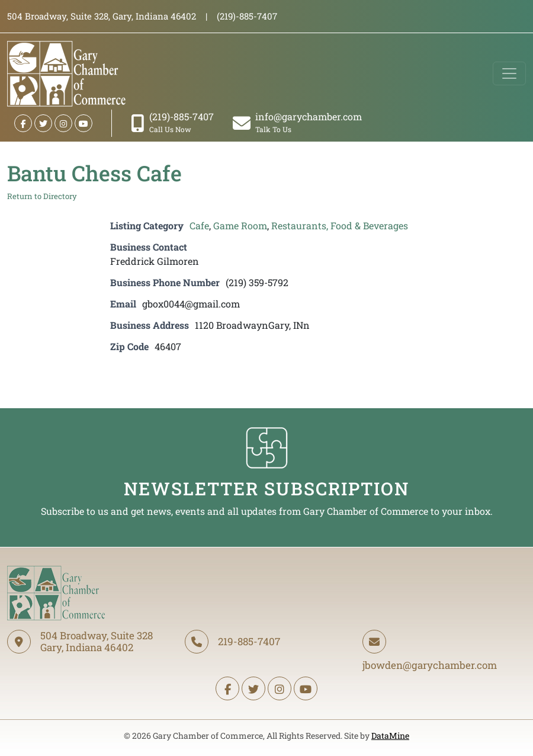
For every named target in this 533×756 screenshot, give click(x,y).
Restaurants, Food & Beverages (340, 225)
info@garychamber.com (297, 122)
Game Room (240, 225)
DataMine (390, 736)
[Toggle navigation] (509, 73)
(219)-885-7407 (172, 122)
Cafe (199, 225)
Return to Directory (42, 196)
